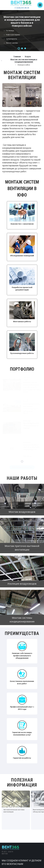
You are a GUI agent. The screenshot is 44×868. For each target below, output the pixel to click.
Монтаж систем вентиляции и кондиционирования (24, 61)
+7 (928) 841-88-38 (22, 8)
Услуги (28, 56)
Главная (17, 56)
